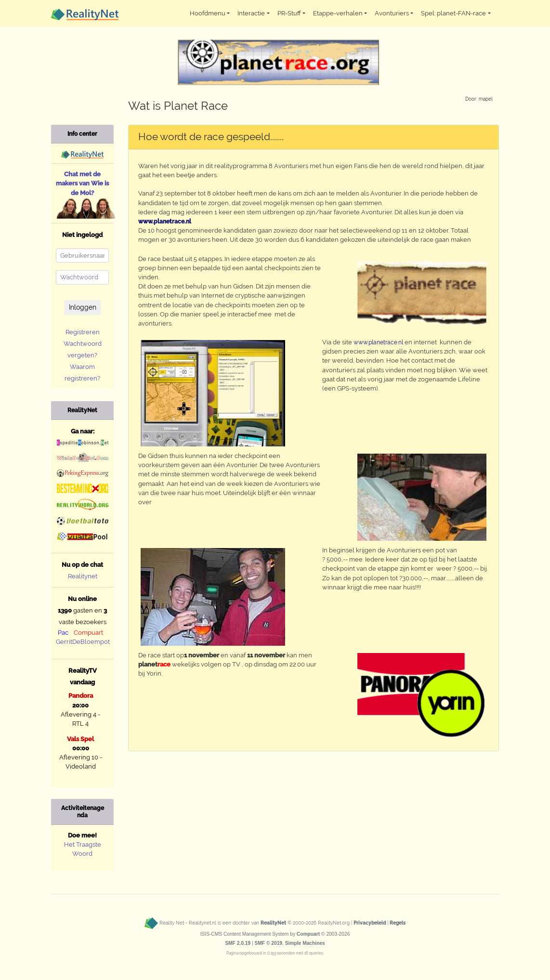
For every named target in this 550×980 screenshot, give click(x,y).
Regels (398, 923)
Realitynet (83, 576)
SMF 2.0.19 (238, 943)
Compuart (88, 633)
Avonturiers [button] (392, 13)
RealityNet (273, 923)
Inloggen (83, 307)
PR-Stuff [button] (289, 13)
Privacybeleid (370, 923)
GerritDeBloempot (83, 642)
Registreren (83, 332)
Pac (63, 633)
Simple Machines (305, 943)
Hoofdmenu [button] (208, 13)
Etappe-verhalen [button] (338, 13)
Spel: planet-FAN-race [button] (453, 13)
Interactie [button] (251, 13)
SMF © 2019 (268, 943)
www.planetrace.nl (378, 342)
